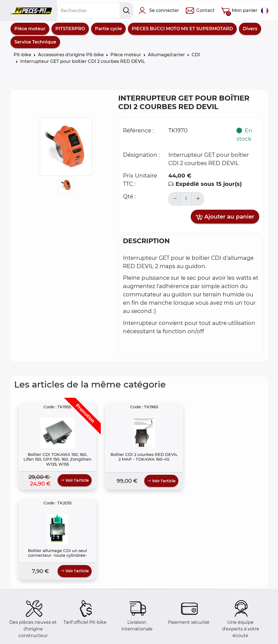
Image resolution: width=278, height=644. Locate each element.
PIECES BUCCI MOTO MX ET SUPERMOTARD (182, 29)
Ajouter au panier (225, 217)
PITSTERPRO (70, 29)
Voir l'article (56, 493)
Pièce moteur (30, 29)
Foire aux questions (36, 631)
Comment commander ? (42, 637)
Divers (250, 29)
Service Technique (35, 42)
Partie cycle (108, 29)
